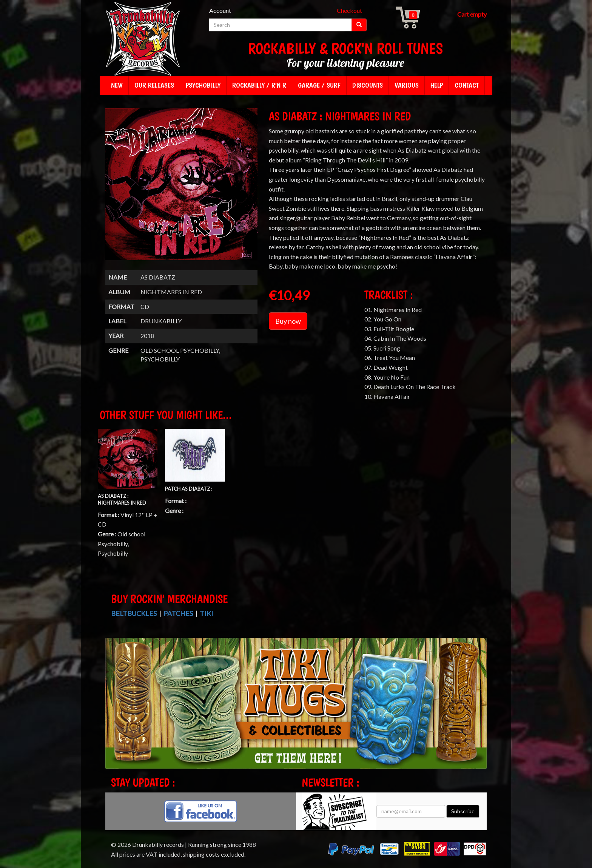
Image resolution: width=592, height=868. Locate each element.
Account (220, 10)
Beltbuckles (134, 613)
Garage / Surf (319, 85)
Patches (178, 613)
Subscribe (463, 811)
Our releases (154, 85)
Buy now (288, 321)
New (117, 85)
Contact (467, 85)
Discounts (368, 85)
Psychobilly (203, 85)
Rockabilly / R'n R (259, 85)
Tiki (207, 613)
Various (407, 85)
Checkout (349, 10)
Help (437, 85)
